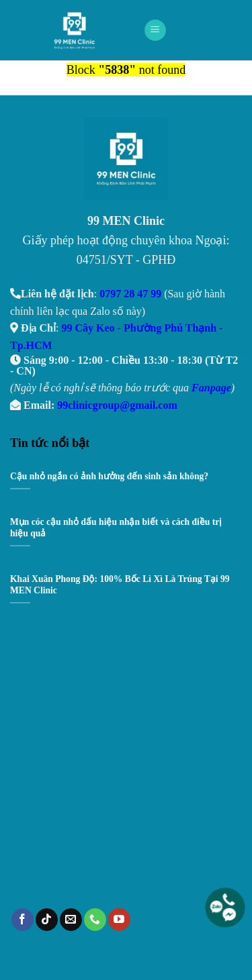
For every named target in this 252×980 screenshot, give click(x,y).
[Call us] (95, 920)
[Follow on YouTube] (119, 920)
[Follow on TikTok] (47, 920)
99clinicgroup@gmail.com (117, 405)
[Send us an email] (71, 920)
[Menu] (155, 31)
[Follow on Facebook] (23, 920)
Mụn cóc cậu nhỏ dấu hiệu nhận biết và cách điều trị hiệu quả (116, 528)
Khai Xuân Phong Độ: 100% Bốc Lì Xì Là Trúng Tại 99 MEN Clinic (120, 585)
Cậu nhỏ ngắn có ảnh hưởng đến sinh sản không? (109, 476)
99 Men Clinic (78, 30)
